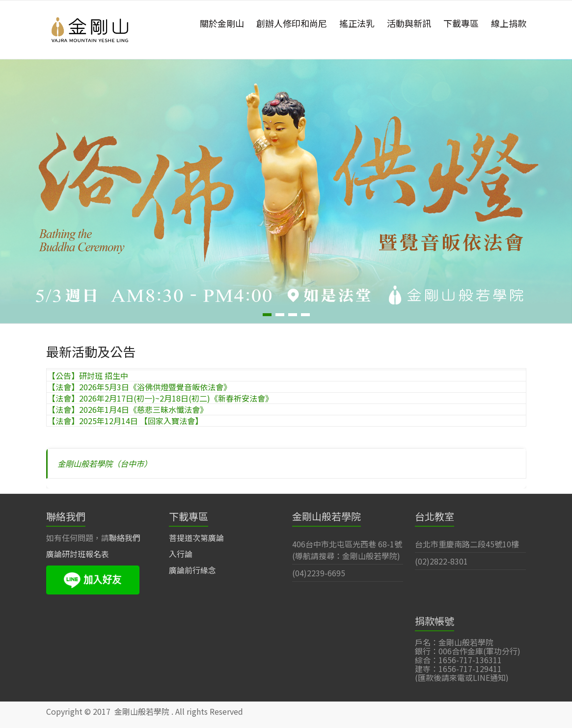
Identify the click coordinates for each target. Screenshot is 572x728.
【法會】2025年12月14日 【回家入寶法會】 (125, 421)
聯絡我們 (125, 538)
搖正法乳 (357, 23)
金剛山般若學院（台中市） (105, 463)
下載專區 (461, 23)
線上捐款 (509, 23)
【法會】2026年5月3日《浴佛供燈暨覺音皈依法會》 (139, 387)
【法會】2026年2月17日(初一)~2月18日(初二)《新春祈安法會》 (160, 398)
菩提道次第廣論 (196, 538)
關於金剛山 (222, 23)
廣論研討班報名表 (78, 554)
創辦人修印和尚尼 (292, 23)
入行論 (181, 554)
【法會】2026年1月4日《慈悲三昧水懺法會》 (128, 409)
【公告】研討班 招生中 (88, 376)
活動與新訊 (409, 23)
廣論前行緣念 (192, 570)
